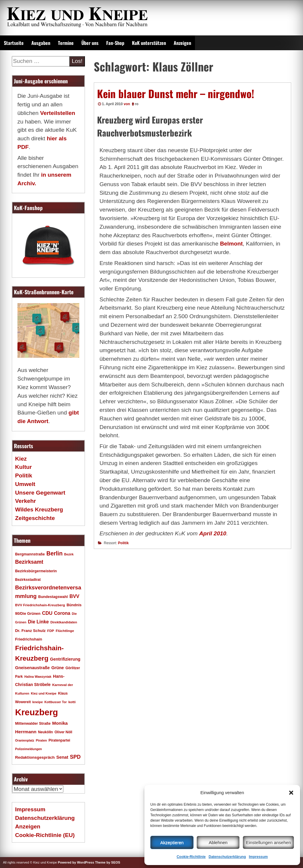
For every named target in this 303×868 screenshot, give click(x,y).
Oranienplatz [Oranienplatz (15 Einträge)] (25, 740)
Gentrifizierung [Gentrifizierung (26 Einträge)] (65, 659)
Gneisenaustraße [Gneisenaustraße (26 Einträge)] (32, 668)
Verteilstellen (57, 113)
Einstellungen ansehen (268, 842)
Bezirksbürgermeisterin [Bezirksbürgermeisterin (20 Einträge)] (36, 571)
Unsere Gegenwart (40, 493)
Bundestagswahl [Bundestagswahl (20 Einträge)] (53, 597)
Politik (123, 543)
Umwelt (25, 484)
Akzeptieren (172, 842)
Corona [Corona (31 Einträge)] (62, 613)
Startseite (14, 43)
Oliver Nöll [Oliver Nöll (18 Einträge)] (63, 732)
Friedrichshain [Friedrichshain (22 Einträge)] (29, 639)
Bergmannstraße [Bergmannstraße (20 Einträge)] (30, 554)
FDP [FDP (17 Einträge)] (51, 631)
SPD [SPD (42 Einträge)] (75, 757)
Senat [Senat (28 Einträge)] (62, 757)
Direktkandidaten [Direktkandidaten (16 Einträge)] (64, 622)
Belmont (232, 244)
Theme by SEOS (108, 862)
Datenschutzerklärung (227, 857)
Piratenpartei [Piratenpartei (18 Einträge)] (59, 740)
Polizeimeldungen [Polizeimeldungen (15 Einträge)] (29, 749)
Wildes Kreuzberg (39, 509)
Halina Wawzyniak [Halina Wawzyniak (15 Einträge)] (38, 677)
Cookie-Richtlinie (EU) (45, 835)
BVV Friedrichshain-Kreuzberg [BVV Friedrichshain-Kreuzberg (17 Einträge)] (40, 605)
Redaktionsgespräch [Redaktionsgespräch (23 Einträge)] (35, 757)
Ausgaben (41, 43)
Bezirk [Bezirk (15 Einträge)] (69, 554)
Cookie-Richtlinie (191, 857)
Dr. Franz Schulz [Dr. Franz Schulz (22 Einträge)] (30, 631)
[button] (291, 793)
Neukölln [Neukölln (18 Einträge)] (45, 732)
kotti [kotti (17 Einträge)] (72, 702)
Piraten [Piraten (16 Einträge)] (41, 740)
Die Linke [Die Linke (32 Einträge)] (38, 622)
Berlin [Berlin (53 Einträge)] (55, 553)
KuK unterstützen (149, 43)
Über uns (90, 43)
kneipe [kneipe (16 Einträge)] (37, 702)
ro (137, 104)
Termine (66, 43)
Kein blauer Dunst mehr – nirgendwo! (176, 93)
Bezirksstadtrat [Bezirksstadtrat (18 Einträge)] (28, 580)
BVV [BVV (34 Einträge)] (74, 596)
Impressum (258, 857)
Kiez (21, 459)
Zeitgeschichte (35, 518)
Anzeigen (182, 43)
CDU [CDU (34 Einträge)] (47, 613)
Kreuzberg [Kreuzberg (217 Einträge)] (37, 712)
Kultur (24, 467)
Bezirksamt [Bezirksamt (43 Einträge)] (29, 562)
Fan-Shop (115, 43)
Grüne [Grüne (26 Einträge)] (57, 668)
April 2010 (213, 533)
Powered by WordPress (76, 862)
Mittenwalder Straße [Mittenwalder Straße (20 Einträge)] (33, 724)
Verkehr (25, 501)
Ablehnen (218, 842)
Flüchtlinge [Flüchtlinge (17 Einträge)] (65, 631)
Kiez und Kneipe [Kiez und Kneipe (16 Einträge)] (44, 693)
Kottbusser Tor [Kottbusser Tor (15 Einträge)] (56, 702)
